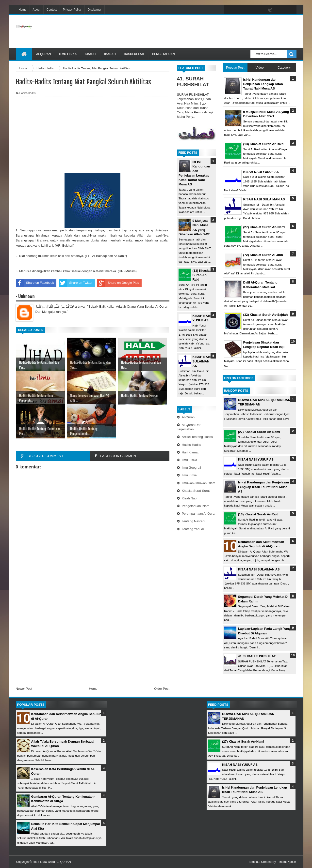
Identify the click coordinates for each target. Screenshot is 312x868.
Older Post (162, 689)
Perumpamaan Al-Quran (199, 514)
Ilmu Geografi (191, 468)
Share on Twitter (76, 283)
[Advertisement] (207, 32)
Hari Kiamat (190, 452)
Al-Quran (188, 417)
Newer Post (24, 689)
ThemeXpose (287, 862)
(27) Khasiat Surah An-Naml (259, 432)
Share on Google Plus (118, 283)
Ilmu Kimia (189, 475)
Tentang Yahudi (193, 529)
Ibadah (110, 54)
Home (23, 10)
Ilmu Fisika (68, 54)
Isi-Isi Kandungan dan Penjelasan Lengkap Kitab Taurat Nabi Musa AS (264, 487)
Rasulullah (134, 54)
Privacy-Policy (72, 10)
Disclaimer (95, 10)
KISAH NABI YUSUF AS (256, 459)
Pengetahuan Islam (196, 506)
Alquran (44, 54)
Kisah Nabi (189, 498)
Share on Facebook (35, 283)
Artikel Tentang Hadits (197, 437)
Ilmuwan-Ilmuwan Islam (198, 483)
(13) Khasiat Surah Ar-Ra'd (202, 275)
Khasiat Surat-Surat (196, 491)
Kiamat (91, 54)
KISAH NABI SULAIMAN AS (202, 361)
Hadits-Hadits (191, 445)
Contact (52, 10)
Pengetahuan (164, 54)
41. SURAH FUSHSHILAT (193, 82)
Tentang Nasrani (193, 521)
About (37, 10)
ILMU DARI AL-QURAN (55, 862)
